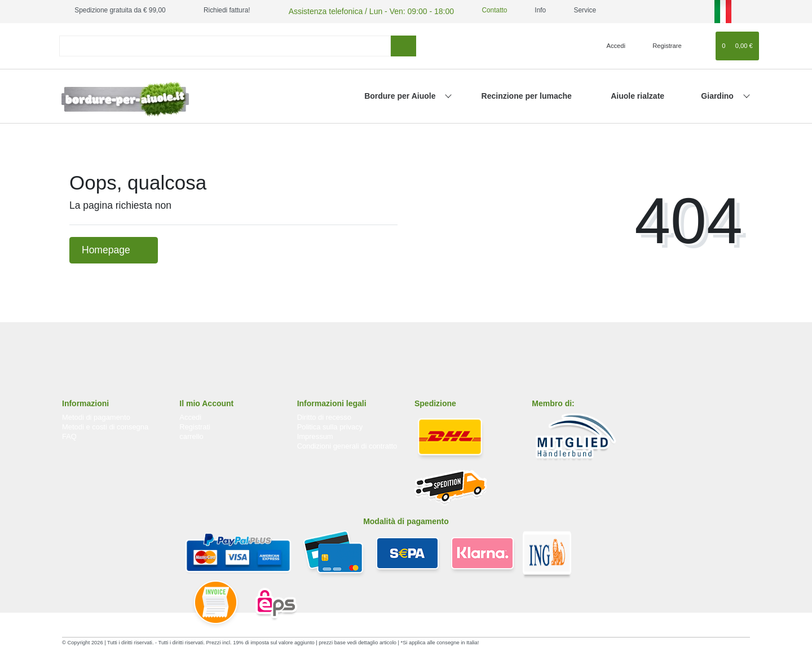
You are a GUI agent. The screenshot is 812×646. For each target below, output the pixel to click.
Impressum (315, 435)
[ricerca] (403, 44)
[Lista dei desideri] (702, 44)
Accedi (190, 416)
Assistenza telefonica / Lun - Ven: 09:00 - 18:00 (357, 10)
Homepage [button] (114, 248)
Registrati (195, 425)
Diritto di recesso (324, 416)
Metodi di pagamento (96, 416)
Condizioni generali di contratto (347, 444)
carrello (191, 435)
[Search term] (225, 44)
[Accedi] (611, 44)
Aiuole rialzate (637, 94)
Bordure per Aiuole (401, 94)
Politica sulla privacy (330, 425)
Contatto (472, 10)
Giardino (718, 94)
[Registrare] (661, 44)
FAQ (69, 435)
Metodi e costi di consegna (105, 425)
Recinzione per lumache (527, 94)
